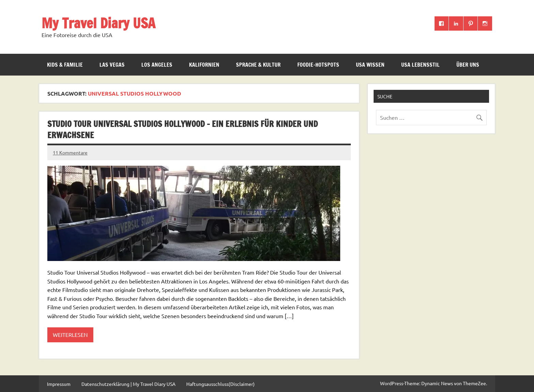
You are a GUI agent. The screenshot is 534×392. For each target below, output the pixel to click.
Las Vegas (112, 65)
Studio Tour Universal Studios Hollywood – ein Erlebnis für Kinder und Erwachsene (183, 130)
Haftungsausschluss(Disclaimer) (221, 384)
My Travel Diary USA (98, 23)
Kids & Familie (65, 65)
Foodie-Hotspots (318, 65)
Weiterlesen (70, 334)
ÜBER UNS (468, 65)
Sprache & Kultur (258, 65)
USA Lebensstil (420, 65)
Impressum (59, 384)
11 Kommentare (70, 152)
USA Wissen (370, 65)
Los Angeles (157, 65)
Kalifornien (204, 65)
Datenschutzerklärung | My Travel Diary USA (128, 384)
